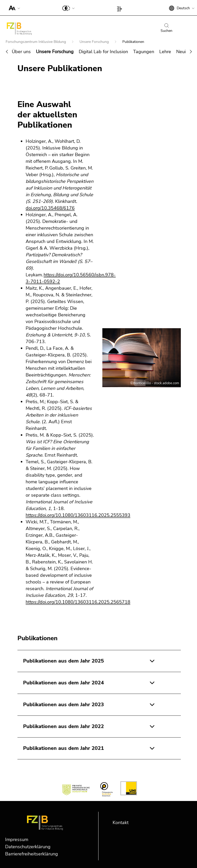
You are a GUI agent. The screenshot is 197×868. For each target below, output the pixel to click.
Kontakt (121, 823)
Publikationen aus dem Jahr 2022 (63, 726)
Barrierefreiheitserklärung (32, 854)
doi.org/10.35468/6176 (50, 208)
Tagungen (144, 52)
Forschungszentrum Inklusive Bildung (36, 42)
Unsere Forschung (95, 42)
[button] (13, 8)
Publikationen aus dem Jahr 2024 (63, 683)
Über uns (21, 52)
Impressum (17, 839)
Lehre (165, 52)
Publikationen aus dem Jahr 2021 (63, 748)
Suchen (166, 28)
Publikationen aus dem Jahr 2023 (63, 705)
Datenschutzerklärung (28, 847)
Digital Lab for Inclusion (103, 52)
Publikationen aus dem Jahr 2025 (63, 661)
